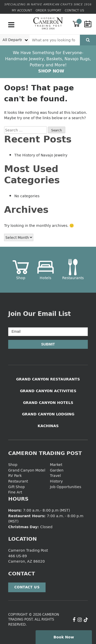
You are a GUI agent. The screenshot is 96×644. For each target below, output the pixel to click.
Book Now (64, 637)
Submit (48, 344)
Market (56, 465)
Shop (13, 465)
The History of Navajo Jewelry (41, 155)
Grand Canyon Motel (27, 470)
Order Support (48, 10)
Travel (55, 475)
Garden (57, 470)
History (56, 481)
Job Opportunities (66, 487)
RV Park (15, 475)
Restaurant (18, 481)
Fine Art (15, 492)
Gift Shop (17, 487)
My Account (22, 10)
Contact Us (74, 10)
